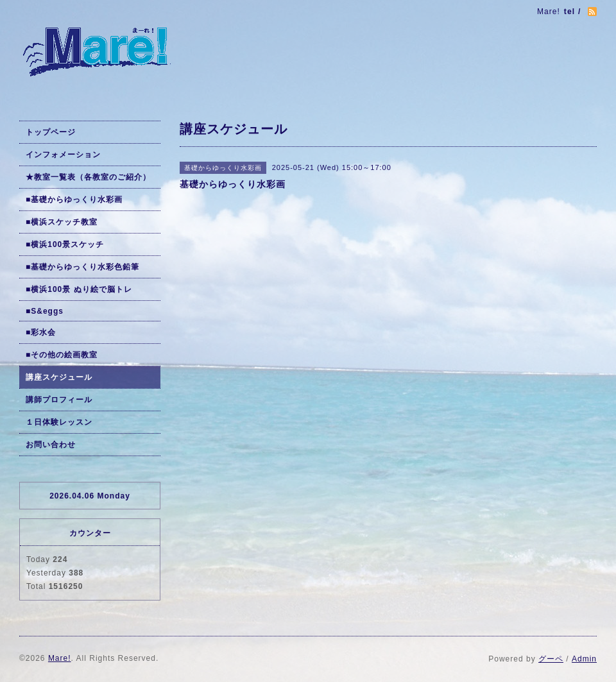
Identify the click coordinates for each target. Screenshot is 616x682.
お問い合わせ (51, 445)
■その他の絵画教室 (62, 355)
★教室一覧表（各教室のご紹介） (88, 177)
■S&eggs (45, 311)
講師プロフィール (59, 400)
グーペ (551, 659)
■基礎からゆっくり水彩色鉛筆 (82, 267)
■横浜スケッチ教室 (62, 222)
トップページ (51, 132)
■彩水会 (41, 332)
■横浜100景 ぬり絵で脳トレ (79, 289)
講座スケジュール (59, 377)
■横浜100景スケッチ (65, 244)
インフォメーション (63, 155)
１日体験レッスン (59, 422)
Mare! (60, 658)
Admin (584, 659)
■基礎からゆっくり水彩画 (74, 200)
